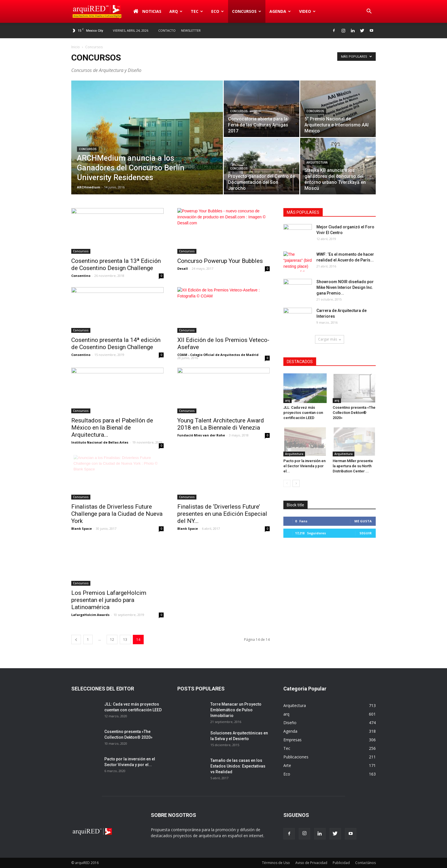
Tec (197, 11)
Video (307, 11)
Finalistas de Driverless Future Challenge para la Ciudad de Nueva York (117, 514)
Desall (183, 268)
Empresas (292, 740)
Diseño (290, 723)
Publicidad (341, 863)
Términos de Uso (276, 863)
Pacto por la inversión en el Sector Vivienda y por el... (304, 466)
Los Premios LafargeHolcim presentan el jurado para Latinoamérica (109, 600)
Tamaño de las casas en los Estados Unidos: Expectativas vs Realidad (238, 766)
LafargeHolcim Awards (90, 615)
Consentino (81, 276)
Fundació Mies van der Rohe (201, 435)
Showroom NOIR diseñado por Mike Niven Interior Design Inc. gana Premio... (345, 287)
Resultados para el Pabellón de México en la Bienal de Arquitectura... (112, 428)
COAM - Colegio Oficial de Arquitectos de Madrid (218, 355)
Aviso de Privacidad (311, 863)
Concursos (247, 11)
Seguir (366, 533)
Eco (218, 11)
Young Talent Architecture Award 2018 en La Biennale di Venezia (221, 424)
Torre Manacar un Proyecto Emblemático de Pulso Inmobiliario (236, 710)
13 (125, 640)
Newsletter (191, 30)
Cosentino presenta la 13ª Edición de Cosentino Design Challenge (116, 264)
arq (176, 11)
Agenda (280, 11)
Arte (287, 765)
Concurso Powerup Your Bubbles (220, 261)
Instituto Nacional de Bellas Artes (100, 442)
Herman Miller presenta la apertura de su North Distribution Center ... (353, 466)
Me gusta (363, 521)
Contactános (365, 863)
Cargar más (330, 339)
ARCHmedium (89, 187)
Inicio (76, 47)
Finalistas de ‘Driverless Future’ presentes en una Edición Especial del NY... (222, 514)
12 (112, 640)
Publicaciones (296, 757)
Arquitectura (317, 163)
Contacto (167, 30)
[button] (369, 11)
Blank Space (82, 528)
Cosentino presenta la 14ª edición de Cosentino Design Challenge (116, 344)
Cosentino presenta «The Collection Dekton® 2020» (354, 413)
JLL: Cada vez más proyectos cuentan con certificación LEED (303, 413)
